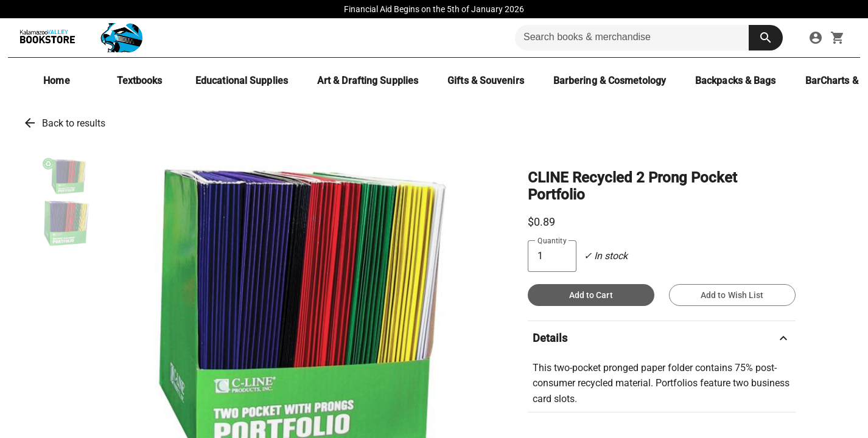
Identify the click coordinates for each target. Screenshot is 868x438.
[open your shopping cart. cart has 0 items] (838, 38)
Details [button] (662, 338)
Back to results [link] (74, 123)
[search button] (766, 38)
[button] (66, 177)
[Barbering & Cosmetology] (610, 81)
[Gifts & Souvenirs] (486, 81)
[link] (816, 38)
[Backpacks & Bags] (736, 81)
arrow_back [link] (30, 123)
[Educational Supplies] (242, 81)
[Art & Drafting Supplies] (368, 81)
